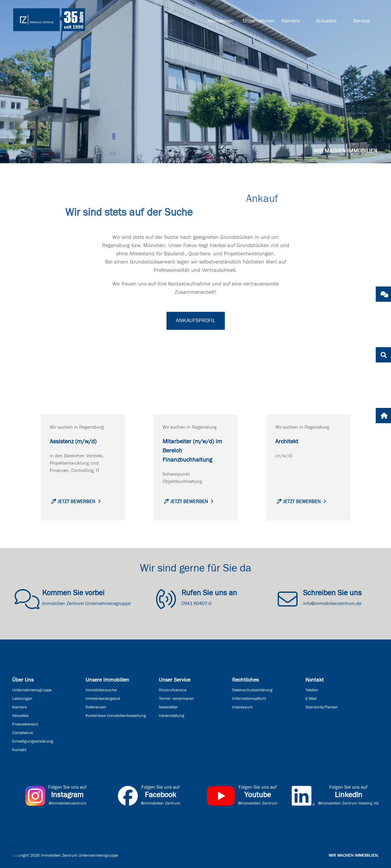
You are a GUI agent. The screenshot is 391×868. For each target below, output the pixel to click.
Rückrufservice (173, 690)
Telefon (312, 690)
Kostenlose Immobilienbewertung (116, 716)
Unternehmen (258, 21)
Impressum (242, 707)
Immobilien (221, 21)
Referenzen (96, 707)
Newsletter (168, 707)
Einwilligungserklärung (33, 741)
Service (361, 21)
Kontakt (19, 750)
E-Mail (311, 699)
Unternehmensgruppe (32, 690)
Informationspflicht (249, 699)
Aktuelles (326, 21)
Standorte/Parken (322, 707)
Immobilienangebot (103, 699)
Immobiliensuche (101, 690)
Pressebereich (25, 724)
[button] (13, 855)
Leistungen (22, 699)
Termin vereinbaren (176, 699)
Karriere (291, 21)
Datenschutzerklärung (252, 690)
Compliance (23, 733)
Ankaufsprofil (196, 321)
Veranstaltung (172, 716)
